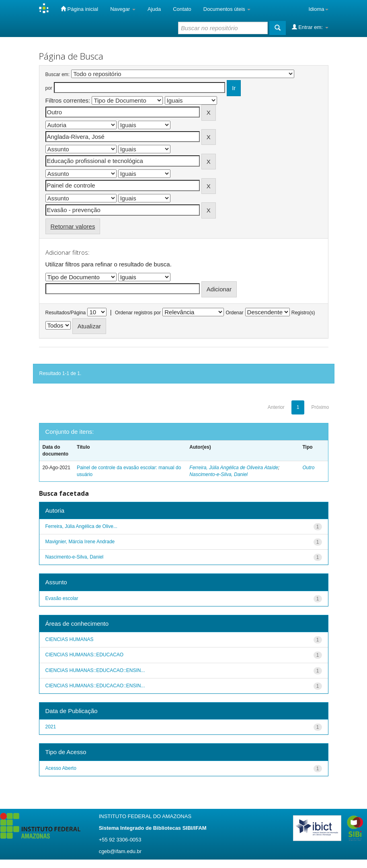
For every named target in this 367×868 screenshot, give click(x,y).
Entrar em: (310, 27)
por (49, 88)
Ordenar (234, 313)
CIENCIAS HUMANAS (70, 639)
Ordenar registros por (138, 313)
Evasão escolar (62, 598)
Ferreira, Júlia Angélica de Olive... (81, 526)
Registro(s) (303, 313)
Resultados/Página (66, 313)
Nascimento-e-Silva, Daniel (218, 474)
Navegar (123, 9)
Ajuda (154, 9)
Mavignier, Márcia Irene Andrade (80, 542)
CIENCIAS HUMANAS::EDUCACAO (85, 655)
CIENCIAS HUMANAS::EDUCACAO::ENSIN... (95, 670)
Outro (308, 468)
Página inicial (79, 9)
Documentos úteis (227, 9)
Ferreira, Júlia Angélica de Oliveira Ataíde (234, 468)
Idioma (318, 9)
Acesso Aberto (61, 768)
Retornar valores (73, 226)
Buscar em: (58, 74)
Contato (182, 9)
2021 (51, 727)
